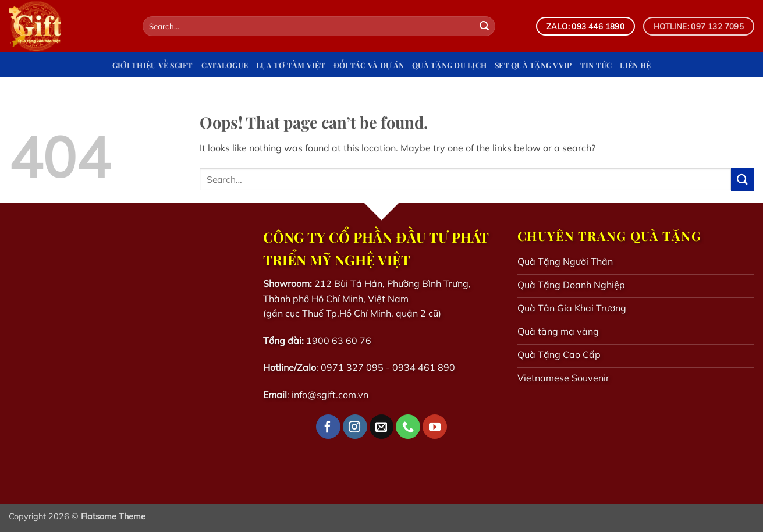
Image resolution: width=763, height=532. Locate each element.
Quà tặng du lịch (449, 65)
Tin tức (596, 65)
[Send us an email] (382, 427)
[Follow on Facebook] (328, 427)
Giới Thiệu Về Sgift (153, 65)
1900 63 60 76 (339, 341)
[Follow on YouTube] (435, 427)
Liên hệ (635, 65)
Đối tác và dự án (369, 65)
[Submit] (484, 26)
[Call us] (408, 427)
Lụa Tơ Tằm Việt (291, 65)
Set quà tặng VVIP (533, 65)
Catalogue (225, 65)
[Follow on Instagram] (355, 427)
